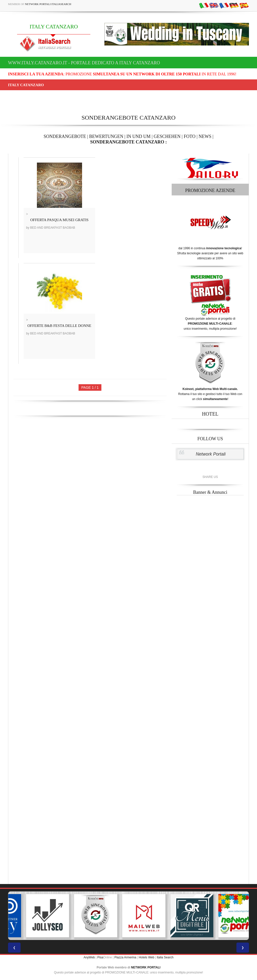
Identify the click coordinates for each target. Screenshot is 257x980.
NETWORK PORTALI (146, 967)
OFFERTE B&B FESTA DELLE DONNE (59, 326)
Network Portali (211, 454)
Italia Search (165, 957)
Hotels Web (147, 957)
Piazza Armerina (125, 957)
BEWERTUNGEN (106, 136)
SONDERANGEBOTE (65, 136)
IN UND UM (139, 136)
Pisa (100, 957)
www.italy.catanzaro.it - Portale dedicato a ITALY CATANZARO (84, 63)
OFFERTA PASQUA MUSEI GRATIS (59, 220)
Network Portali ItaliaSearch (48, 4)
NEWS (205, 136)
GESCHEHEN (167, 136)
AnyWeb (89, 957)
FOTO (190, 136)
